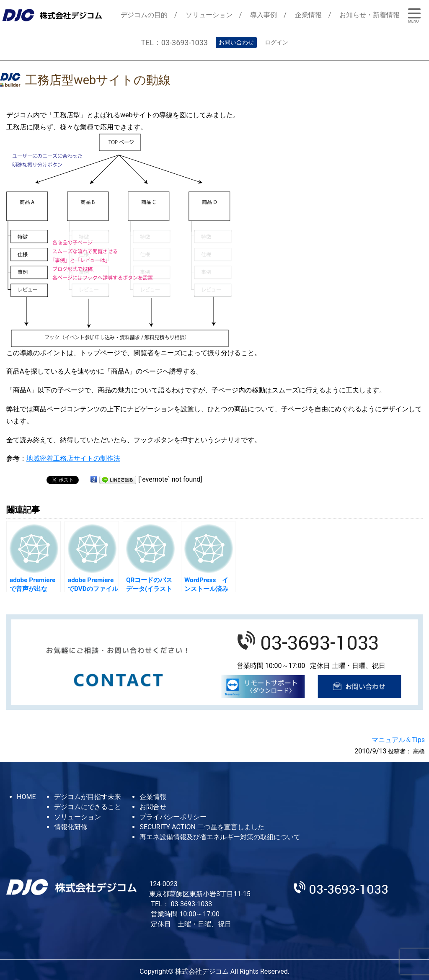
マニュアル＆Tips (398, 740)
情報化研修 (71, 827)
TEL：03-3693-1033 (174, 43)
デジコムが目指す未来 (88, 797)
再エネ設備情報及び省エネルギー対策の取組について (220, 837)
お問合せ (153, 807)
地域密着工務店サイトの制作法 (73, 458)
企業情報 (308, 15)
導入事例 (264, 15)
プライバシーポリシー (173, 817)
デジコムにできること (88, 807)
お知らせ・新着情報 (370, 15)
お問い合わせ (236, 42)
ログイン (277, 42)
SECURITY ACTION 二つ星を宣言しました (202, 827)
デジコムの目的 (144, 15)
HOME (26, 797)
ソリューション (209, 15)
